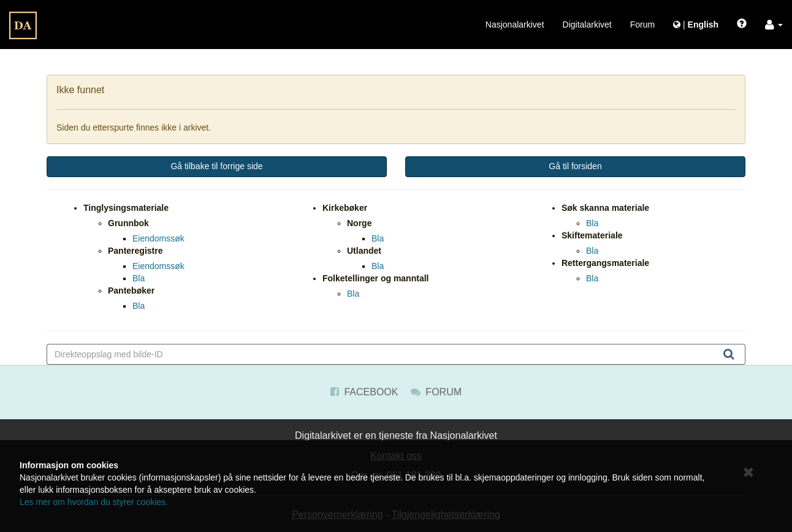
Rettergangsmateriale (605, 263)
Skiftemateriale (592, 235)
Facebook (364, 392)
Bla (139, 278)
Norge (359, 223)
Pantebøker (131, 291)
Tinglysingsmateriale (126, 208)
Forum (642, 25)
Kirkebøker (345, 208)
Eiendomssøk (158, 238)
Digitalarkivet (587, 25)
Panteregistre (135, 251)
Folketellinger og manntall (375, 278)
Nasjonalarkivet (515, 25)
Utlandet (364, 251)
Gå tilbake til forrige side (216, 166)
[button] (774, 25)
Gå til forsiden (575, 166)
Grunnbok (128, 223)
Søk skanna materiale (605, 208)
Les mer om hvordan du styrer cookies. (94, 502)
